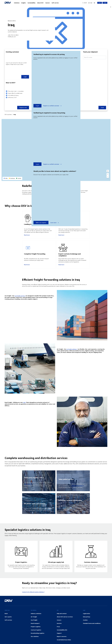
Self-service (55, 3)
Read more (27, 237)
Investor (59, 627)
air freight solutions (72, 353)
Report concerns (62, 640)
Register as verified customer (52, 106)
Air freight (34, 620)
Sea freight (34, 624)
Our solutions (35, 640)
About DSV (40, 3)
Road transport (35, 627)
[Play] (111, 7)
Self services (8, 624)
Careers (48, 3)
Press (58, 630)
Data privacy (87, 620)
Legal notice (86, 617)
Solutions (17, 3)
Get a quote (8, 620)
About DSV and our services (65, 620)
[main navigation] (47, 3)
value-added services (77, 489)
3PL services (27, 488)
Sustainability (31, 3)
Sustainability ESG (62, 634)
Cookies (85, 624)
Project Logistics (36, 630)
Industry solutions (36, 617)
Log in (37, 106)
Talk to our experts (41, 223)
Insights (24, 3)
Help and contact (62, 617)
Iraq (15, 114)
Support (59, 637)
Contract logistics (36, 634)
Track (105, 3)
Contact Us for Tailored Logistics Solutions (33, 596)
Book (100, 3)
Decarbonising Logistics (38, 637)
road (24, 406)
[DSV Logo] (8, 3)
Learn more (55, 223)
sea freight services (20, 300)
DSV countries (8, 114)
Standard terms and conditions (92, 627)
